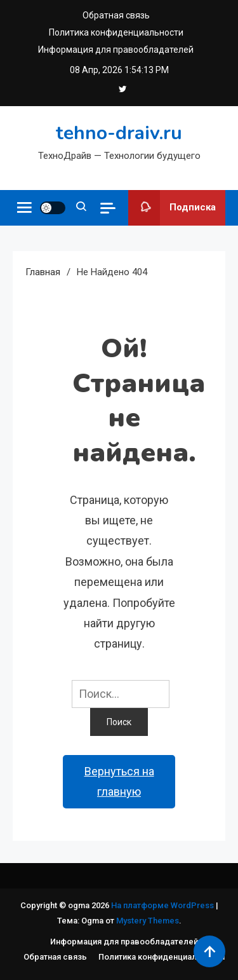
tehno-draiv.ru (119, 133)
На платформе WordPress (163, 905)
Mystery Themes (148, 921)
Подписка (172, 208)
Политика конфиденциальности (116, 32)
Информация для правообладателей (116, 50)
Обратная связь (116, 15)
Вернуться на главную (119, 781)
